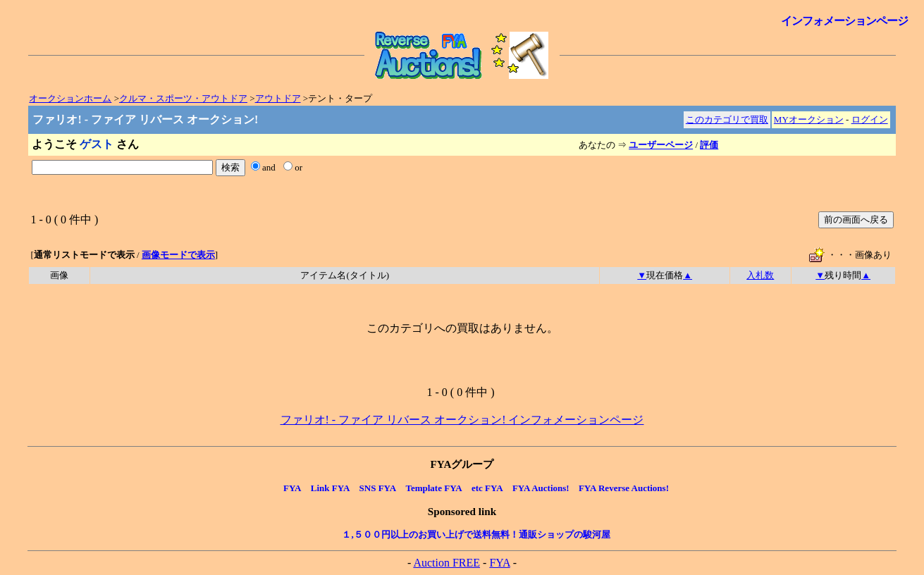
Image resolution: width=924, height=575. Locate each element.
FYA (292, 488)
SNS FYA (378, 488)
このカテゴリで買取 (727, 119)
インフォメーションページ (844, 21)
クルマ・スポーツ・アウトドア (183, 98)
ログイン (870, 119)
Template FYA (433, 488)
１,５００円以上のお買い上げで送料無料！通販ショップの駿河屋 (476, 534)
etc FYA (487, 488)
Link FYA (331, 488)
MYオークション (809, 119)
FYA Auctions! (541, 488)
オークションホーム (70, 98)
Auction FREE (446, 563)
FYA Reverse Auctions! (624, 488)
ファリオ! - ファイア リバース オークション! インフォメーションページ (462, 420)
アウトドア (278, 98)
